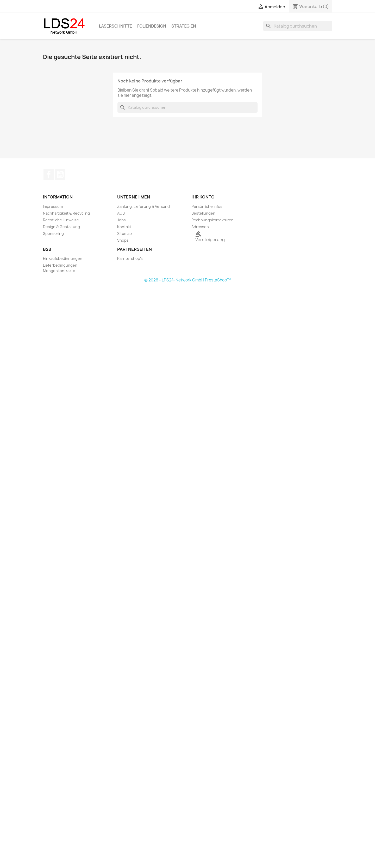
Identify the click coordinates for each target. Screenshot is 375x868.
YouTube (60, 175)
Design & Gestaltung (61, 227)
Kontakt (124, 227)
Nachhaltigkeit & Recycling (66, 213)
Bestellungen (203, 213)
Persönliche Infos (207, 206)
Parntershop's (130, 258)
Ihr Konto (203, 197)
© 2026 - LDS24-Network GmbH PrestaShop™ (187, 280)
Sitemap (124, 233)
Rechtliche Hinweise (61, 220)
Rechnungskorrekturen (213, 220)
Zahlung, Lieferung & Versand (143, 206)
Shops (123, 240)
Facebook (49, 175)
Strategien (184, 26)
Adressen (200, 227)
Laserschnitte (115, 26)
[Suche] (298, 26)
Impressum (53, 206)
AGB (121, 213)
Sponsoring (53, 233)
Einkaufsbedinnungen (63, 258)
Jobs (121, 220)
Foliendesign (152, 26)
